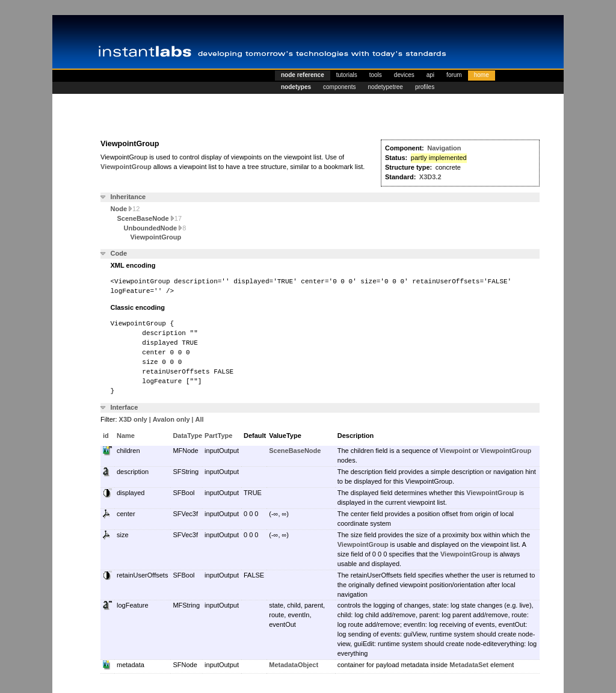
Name (126, 436)
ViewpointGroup (126, 167)
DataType (187, 436)
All (200, 419)
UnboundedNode (155, 228)
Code (119, 253)
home (482, 75)
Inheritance (128, 197)
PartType (218, 436)
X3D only (133, 419)
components (339, 87)
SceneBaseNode (150, 218)
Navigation (444, 148)
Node (125, 209)
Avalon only (171, 419)
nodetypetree (386, 87)
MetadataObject (294, 665)
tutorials (347, 75)
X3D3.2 (430, 177)
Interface (125, 407)
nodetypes (296, 87)
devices (404, 75)
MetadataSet (469, 665)
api (430, 75)
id (106, 436)
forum (454, 75)
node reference (303, 75)
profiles (425, 87)
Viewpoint (455, 451)
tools (376, 75)
